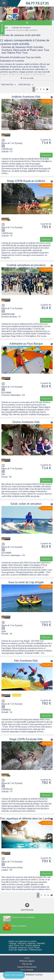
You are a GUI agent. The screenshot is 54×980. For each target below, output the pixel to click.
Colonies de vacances (21, 28)
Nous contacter (27, 970)
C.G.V (27, 958)
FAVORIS (2, 28)
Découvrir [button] (46, 155)
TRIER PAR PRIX (7, 85)
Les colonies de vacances (12, 64)
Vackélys (39, 975)
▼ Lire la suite (27, 78)
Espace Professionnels (27, 967)
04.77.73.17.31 (37, 3)
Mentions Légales (27, 961)
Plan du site (27, 964)
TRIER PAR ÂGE (24, 85)
